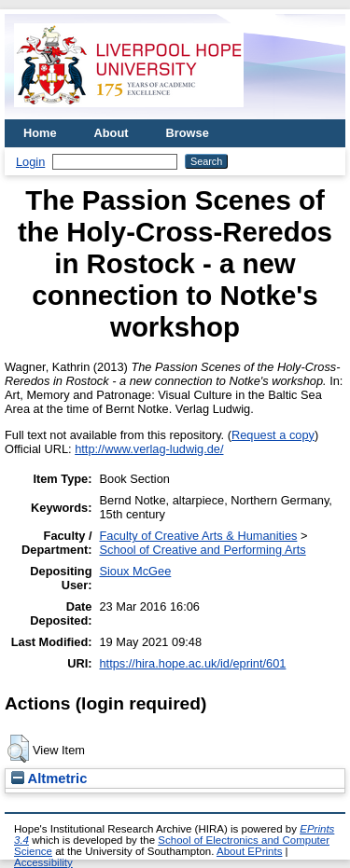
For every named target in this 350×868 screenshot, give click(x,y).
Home (40, 133)
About (112, 133)
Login (30, 162)
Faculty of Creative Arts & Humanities (198, 536)
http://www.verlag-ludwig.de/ (149, 449)
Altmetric (49, 778)
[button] (18, 749)
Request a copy (273, 435)
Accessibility (43, 862)
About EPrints (249, 851)
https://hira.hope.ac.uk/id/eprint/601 (192, 663)
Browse (188, 133)
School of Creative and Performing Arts (202, 550)
